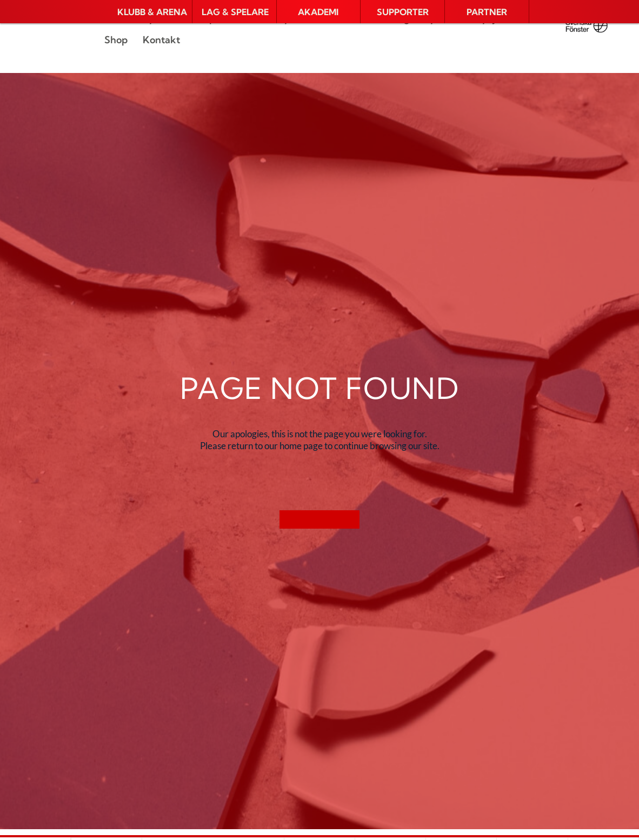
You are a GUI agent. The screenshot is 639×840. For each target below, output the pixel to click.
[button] (150, 12)
